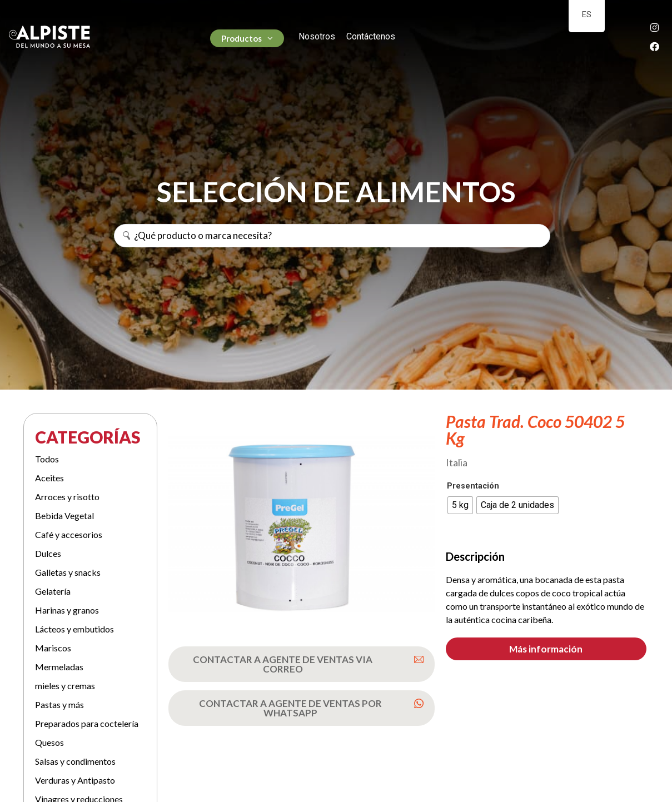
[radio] (460, 505)
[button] (546, 649)
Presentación (473, 486)
